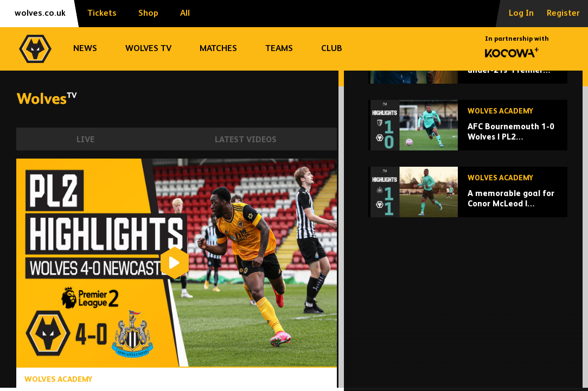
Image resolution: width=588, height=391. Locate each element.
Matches (218, 49)
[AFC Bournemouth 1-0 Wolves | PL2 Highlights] (468, 210)
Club (332, 49)
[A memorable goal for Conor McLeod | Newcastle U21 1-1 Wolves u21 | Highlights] (468, 277)
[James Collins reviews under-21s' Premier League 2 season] (468, 143)
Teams (279, 49)
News (85, 49)
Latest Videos (246, 140)
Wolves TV (148, 49)
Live (85, 140)
